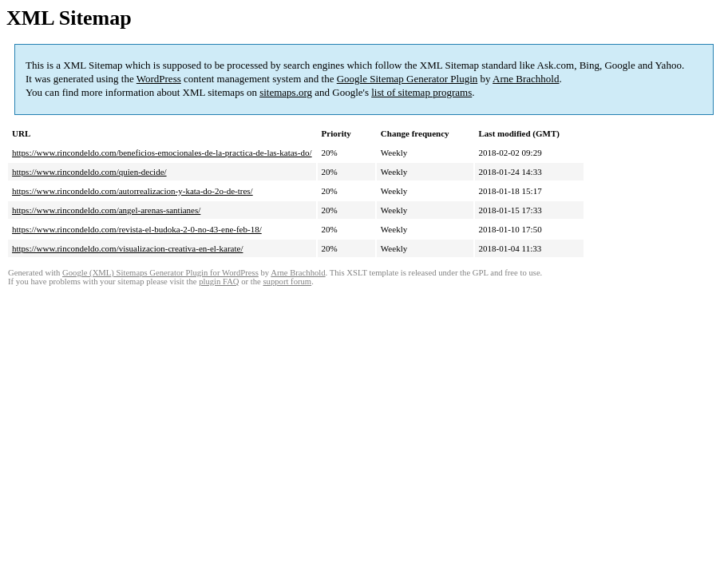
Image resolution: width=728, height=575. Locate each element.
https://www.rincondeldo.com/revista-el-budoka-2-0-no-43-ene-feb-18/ (137, 229)
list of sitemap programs (421, 92)
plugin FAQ (219, 282)
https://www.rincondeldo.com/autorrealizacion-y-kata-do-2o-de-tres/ (133, 191)
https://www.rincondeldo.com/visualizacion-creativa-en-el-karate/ (127, 248)
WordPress (159, 79)
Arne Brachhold (526, 79)
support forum (287, 282)
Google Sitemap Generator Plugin (408, 79)
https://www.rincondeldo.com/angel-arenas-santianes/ (106, 210)
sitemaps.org (286, 92)
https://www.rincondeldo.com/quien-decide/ (89, 172)
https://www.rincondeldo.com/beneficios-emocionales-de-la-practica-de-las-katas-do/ (162, 153)
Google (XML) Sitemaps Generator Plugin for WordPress (160, 273)
